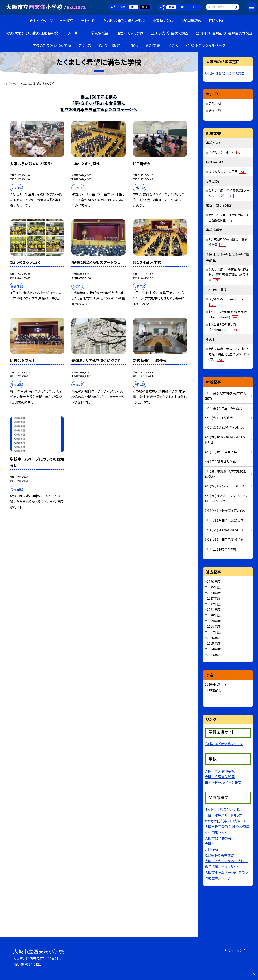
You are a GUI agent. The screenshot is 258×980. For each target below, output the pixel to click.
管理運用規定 (109, 45)
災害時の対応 (163, 21)
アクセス (85, 45)
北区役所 (211, 849)
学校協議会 (100, 33)
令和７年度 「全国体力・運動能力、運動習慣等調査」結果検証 (228, 275)
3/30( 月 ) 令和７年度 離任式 (224, 520)
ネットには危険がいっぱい (223, 809)
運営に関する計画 (130, 33)
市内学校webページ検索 (223, 782)
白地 (134, 7)
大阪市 (210, 844)
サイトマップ (237, 950)
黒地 (144, 7)
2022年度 (214, 604)
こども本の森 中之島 (220, 855)
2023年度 (214, 598)
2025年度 (214, 587)
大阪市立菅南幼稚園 (220, 777)
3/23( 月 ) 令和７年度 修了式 (224, 539)
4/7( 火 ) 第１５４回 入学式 (223, 452)
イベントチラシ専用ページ (206, 45)
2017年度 (214, 632)
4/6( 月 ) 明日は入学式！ (221, 461)
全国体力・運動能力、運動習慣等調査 (224, 33)
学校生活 (88, 21)
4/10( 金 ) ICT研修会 (219, 418)
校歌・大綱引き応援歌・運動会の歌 (32, 33)
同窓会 (133, 45)
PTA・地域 (217, 21)
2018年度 (214, 626)
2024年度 (214, 593)
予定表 (173, 45)
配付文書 (153, 45)
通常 (123, 7)
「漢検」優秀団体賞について (224, 744)
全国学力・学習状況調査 (170, 33)
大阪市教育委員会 (218, 838)
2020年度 (214, 615)
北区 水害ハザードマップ (223, 815)
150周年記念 (191, 21)
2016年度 (214, 638)
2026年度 (214, 581)
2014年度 (214, 649)
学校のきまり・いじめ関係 (52, 45)
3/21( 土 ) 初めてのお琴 (221, 549)
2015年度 (214, 643)
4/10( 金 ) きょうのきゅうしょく (224, 427)
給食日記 (215, 111)
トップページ (43, 21)
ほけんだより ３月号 (227, 171)
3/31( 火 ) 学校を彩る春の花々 (225, 510)
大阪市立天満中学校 (220, 771)
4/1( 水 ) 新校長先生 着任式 (225, 486)
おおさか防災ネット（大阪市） (225, 821)
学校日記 (215, 103)
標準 (171, 7)
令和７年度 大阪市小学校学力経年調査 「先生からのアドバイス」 (229, 354)
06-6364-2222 (30, 964)
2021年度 (214, 609)
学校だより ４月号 (226, 152)
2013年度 (214, 655)
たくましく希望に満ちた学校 (124, 21)
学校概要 (66, 21)
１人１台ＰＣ (74, 33)
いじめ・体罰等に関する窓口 (225, 73)
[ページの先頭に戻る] (253, 975)
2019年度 (214, 621)
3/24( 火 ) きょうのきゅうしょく (224, 530)
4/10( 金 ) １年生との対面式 (223, 408)
